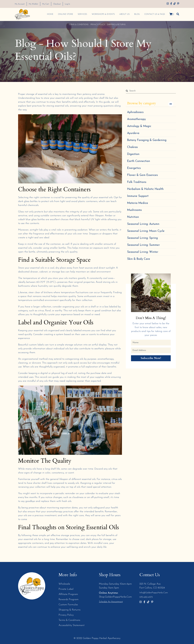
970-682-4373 (146, 597)
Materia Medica (138, 203)
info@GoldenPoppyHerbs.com (154, 593)
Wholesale (64, 584)
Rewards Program (69, 599)
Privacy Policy (98, 25)
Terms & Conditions (79, 25)
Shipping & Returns (116, 25)
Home (50, 14)
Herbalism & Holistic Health (145, 189)
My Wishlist (34, 4)
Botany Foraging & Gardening (147, 140)
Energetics (134, 168)
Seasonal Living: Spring (142, 238)
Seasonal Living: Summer (143, 245)
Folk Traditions (137, 182)
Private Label (66, 589)
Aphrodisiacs (135, 112)
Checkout (58, 4)
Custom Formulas (68, 605)
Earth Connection (139, 161)
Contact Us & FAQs (154, 14)
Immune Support (138, 196)
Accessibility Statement (72, 625)
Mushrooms (134, 210)
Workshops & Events (103, 14)
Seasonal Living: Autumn (143, 224)
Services (82, 14)
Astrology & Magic (139, 126)
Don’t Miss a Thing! (151, 318)
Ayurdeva (133, 133)
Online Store (65, 14)
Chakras (132, 147)
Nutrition (133, 217)
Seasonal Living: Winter (143, 252)
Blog (137, 14)
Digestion (133, 154)
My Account (20, 4)
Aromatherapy (136, 119)
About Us (124, 14)
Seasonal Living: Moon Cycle (146, 231)
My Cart (47, 4)
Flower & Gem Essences (142, 175)
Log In (69, 4)
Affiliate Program (68, 594)
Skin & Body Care (139, 259)
